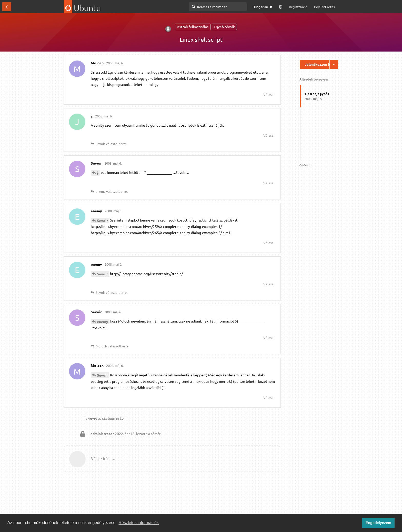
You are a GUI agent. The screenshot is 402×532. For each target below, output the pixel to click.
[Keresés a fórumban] (218, 7)
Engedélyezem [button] (378, 523)
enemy (103, 322)
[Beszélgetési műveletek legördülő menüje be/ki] (334, 64)
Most (305, 165)
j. (98, 173)
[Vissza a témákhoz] (7, 7)
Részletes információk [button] (139, 523)
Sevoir (102, 220)
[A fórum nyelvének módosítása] (262, 7)
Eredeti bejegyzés (314, 79)
